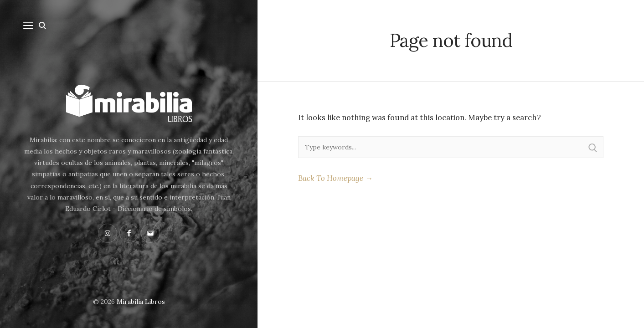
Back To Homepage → (335, 178)
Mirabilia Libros (141, 302)
